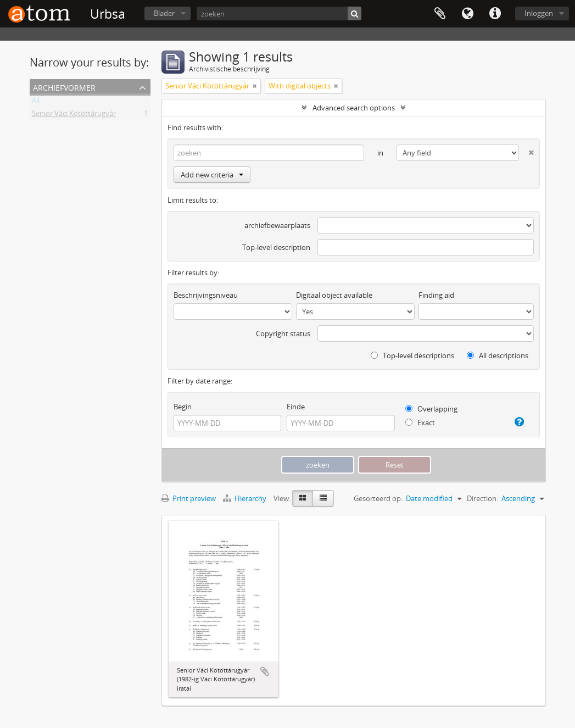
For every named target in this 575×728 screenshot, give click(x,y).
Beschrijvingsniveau (206, 295)
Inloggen (539, 13)
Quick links (495, 14)
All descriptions (498, 355)
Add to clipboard (265, 671)
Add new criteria (212, 175)
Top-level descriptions (412, 355)
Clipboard (440, 14)
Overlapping (431, 409)
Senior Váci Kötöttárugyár (74, 115)
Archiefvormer (64, 87)
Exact (420, 423)
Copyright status (283, 334)
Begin (183, 407)
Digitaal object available (334, 295)
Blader (164, 13)
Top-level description (276, 247)
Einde (296, 407)
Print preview (189, 498)
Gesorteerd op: (378, 498)
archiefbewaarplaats (277, 225)
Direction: (482, 498)
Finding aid (436, 295)
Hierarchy (245, 498)
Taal (467, 14)
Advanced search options (354, 108)
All (36, 102)
